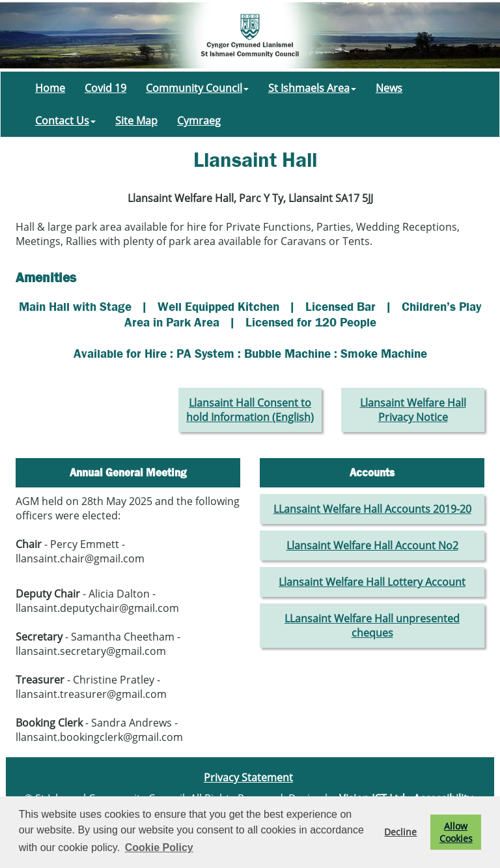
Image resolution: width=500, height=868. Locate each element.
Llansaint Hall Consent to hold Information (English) (250, 410)
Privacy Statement (248, 777)
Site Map (136, 121)
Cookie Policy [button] (159, 847)
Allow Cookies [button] (456, 832)
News (389, 88)
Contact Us (65, 121)
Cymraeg (199, 121)
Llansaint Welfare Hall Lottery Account (372, 582)
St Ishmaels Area (312, 88)
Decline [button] (400, 832)
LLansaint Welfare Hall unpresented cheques (372, 626)
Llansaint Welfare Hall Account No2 (372, 545)
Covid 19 (105, 88)
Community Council (197, 88)
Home (50, 88)
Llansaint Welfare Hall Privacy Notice (413, 410)
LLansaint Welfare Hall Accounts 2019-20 (372, 509)
